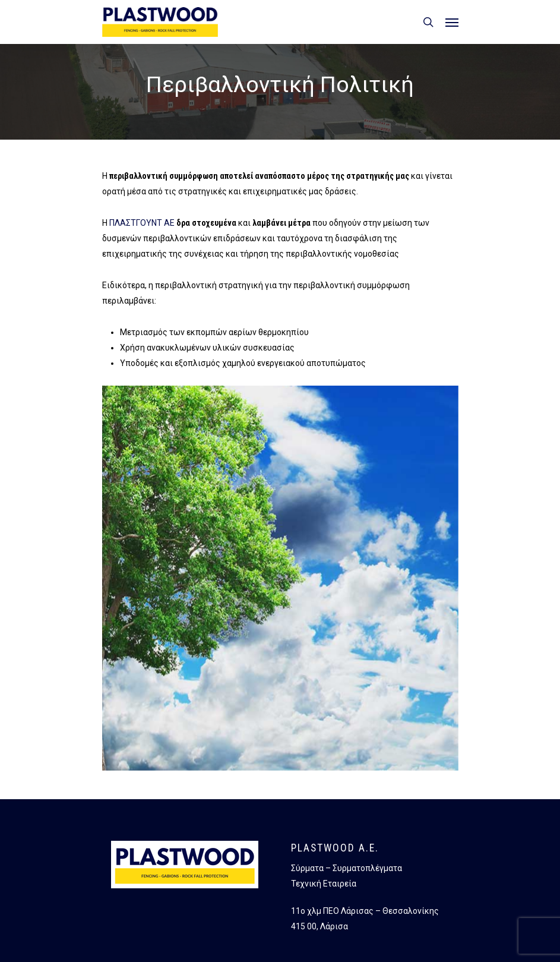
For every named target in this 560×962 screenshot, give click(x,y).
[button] (452, 22)
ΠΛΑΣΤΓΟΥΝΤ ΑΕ (142, 223)
